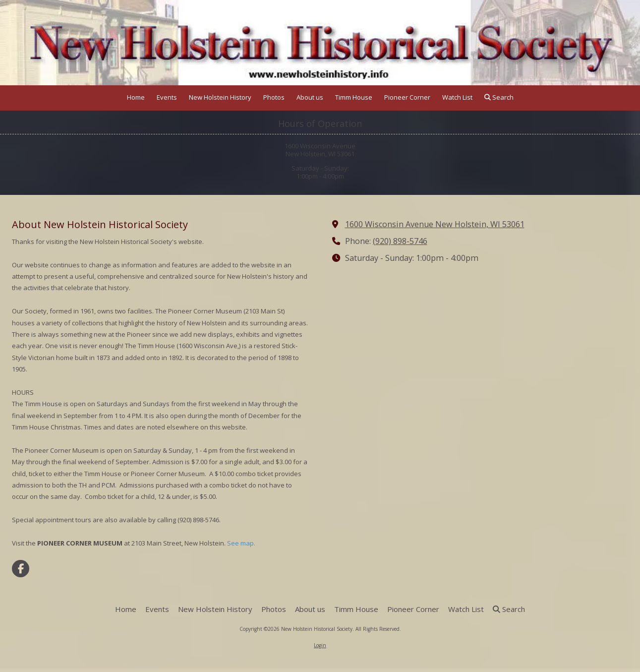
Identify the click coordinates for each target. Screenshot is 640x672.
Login (320, 645)
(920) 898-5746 (400, 241)
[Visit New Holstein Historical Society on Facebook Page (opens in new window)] (21, 569)
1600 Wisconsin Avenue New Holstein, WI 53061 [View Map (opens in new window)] (435, 224)
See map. (241, 543)
